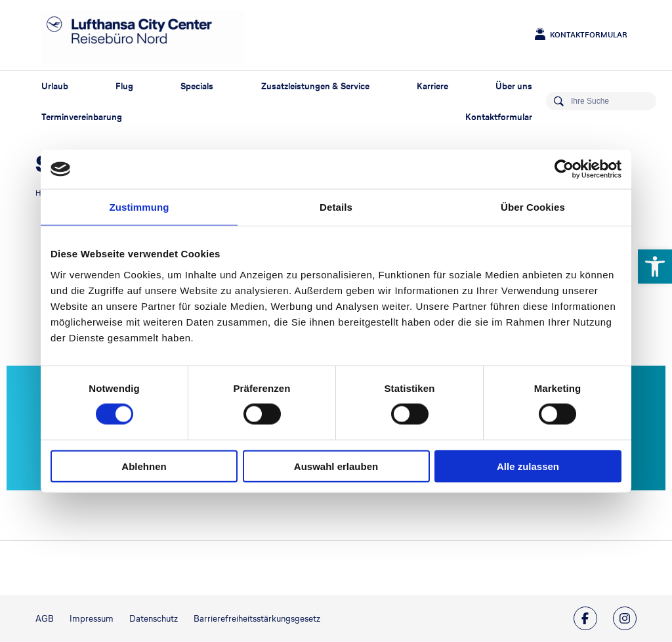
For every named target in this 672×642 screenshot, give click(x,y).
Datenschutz (154, 619)
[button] (655, 267)
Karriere (432, 86)
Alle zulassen (528, 466)
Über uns (514, 86)
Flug (124, 86)
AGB (45, 619)
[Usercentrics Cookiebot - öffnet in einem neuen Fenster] (564, 169)
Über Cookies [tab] (533, 207)
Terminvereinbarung (82, 117)
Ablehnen (144, 466)
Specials (197, 86)
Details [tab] (336, 207)
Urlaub (55, 86)
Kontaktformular (589, 35)
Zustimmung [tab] (139, 207)
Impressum (92, 619)
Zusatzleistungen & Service (315, 86)
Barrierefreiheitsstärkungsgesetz (257, 619)
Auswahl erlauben (336, 466)
